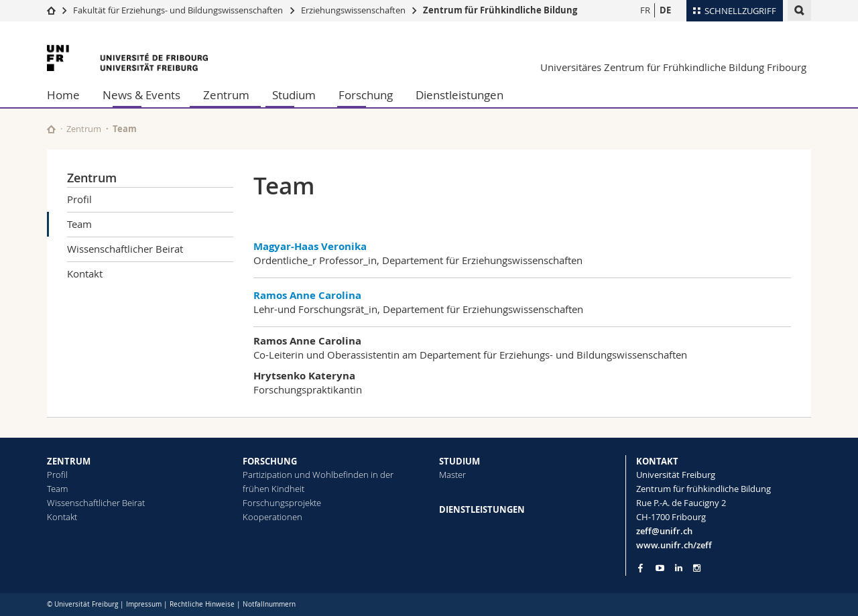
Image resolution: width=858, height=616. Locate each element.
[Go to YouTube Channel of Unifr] (660, 568)
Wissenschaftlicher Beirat (125, 249)
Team (79, 224)
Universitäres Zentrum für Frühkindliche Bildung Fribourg (673, 67)
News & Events (141, 95)
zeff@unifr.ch (664, 531)
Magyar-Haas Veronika (310, 246)
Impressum (144, 604)
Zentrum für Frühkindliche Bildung (500, 10)
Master (452, 475)
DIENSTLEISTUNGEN (482, 509)
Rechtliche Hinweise (202, 604)
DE (665, 10)
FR (645, 10)
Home (63, 95)
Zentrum (226, 95)
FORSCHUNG (270, 461)
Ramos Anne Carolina (307, 295)
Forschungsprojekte (282, 503)
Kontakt (85, 273)
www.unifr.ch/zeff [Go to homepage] (674, 545)
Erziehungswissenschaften (353, 10)
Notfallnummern (269, 604)
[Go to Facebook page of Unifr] (640, 568)
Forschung (366, 95)
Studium (294, 95)
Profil (79, 199)
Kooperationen (272, 517)
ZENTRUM (69, 461)
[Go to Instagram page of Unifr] (697, 568)
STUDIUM (459, 461)
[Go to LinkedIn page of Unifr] (679, 568)
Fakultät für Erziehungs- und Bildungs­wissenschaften (178, 10)
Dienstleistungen (459, 95)
